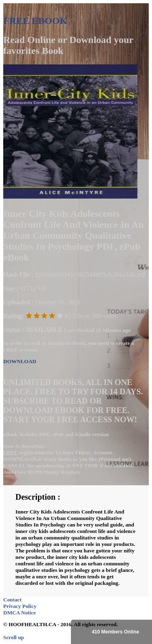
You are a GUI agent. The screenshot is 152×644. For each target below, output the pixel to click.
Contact (12, 600)
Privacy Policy (20, 606)
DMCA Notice (19, 613)
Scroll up (14, 637)
